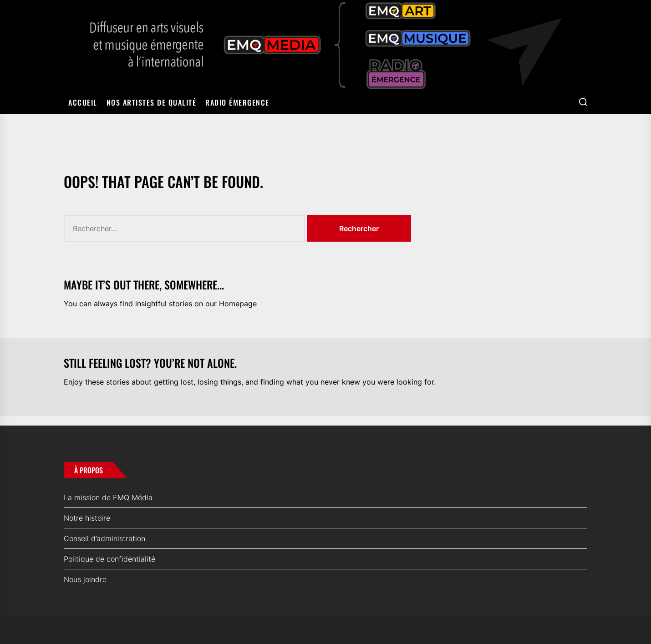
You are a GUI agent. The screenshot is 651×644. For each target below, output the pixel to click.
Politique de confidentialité (109, 559)
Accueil (83, 102)
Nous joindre (85, 579)
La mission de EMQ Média (108, 497)
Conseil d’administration (104, 538)
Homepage (238, 304)
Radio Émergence (237, 102)
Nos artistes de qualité (152, 102)
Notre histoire (87, 518)
